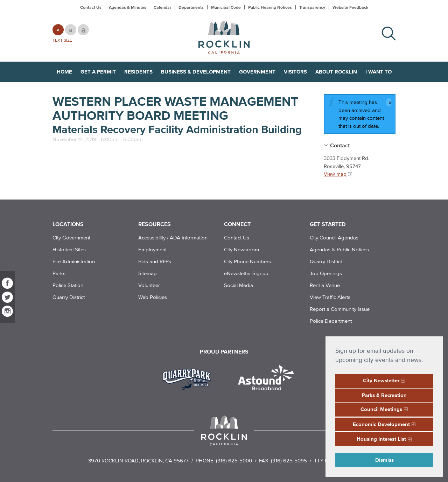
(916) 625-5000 (234, 460)
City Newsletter (381, 380)
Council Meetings (381, 409)
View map (335, 174)
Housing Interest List (381, 439)
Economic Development (381, 424)
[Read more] (189, 378)
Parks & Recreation (384, 395)
